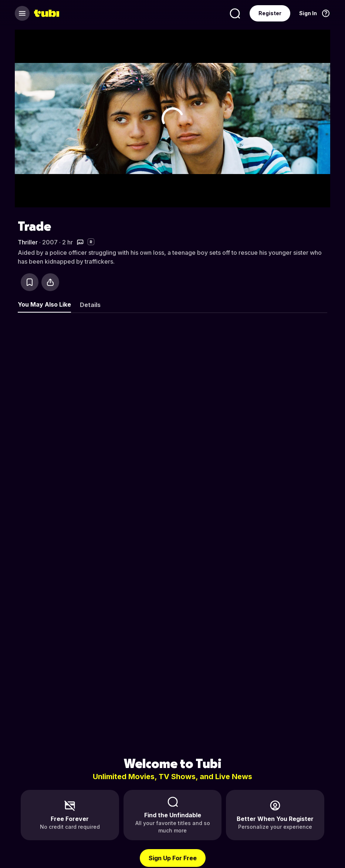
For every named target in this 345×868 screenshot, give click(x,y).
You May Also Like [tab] (44, 304)
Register (270, 13)
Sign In (308, 13)
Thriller (28, 242)
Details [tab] (90, 305)
